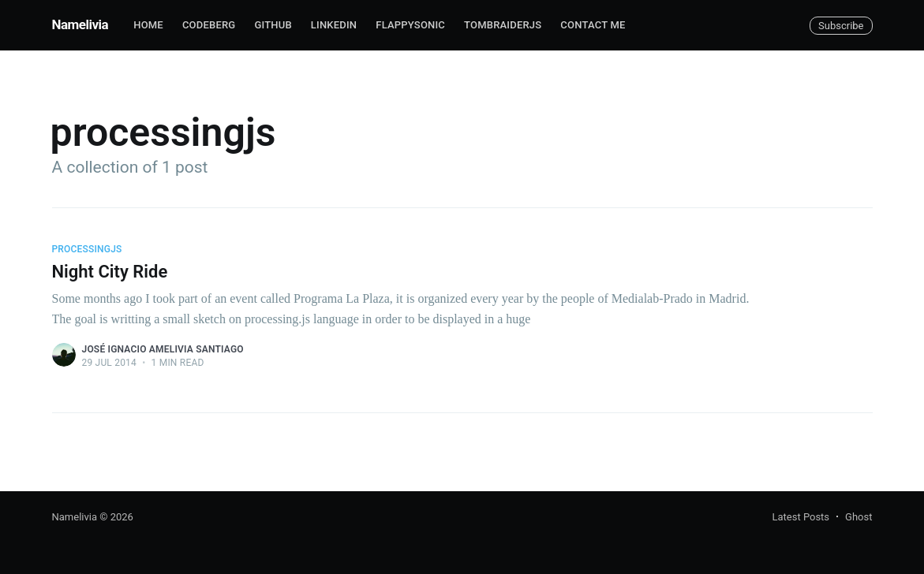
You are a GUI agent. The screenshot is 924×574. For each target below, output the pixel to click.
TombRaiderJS (503, 25)
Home (148, 25)
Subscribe (841, 26)
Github (273, 25)
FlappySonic (410, 25)
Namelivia (80, 24)
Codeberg (209, 25)
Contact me (593, 25)
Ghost (859, 517)
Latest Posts (801, 517)
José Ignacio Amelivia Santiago (163, 349)
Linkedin (334, 25)
